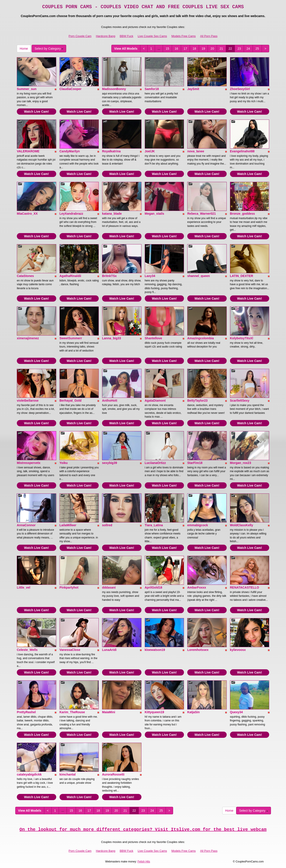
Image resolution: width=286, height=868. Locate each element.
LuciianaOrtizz (155, 463)
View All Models (126, 49)
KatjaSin (193, 712)
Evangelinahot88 (242, 151)
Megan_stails (155, 214)
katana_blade (112, 214)
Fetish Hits (144, 862)
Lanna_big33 (112, 338)
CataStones (25, 276)
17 (186, 49)
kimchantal (68, 774)
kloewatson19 (155, 650)
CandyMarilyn (70, 151)
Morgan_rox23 (241, 463)
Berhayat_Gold (71, 401)
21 (221, 49)
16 (176, 49)
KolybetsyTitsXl (242, 338)
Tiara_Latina (154, 525)
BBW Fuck (127, 36)
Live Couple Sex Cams (152, 36)
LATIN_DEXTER (242, 276)
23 (239, 49)
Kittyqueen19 (155, 712)
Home (24, 49)
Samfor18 (152, 89)
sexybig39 (110, 463)
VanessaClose (70, 650)
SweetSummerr (71, 338)
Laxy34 (150, 276)
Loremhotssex (198, 650)
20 (212, 49)
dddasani (109, 587)
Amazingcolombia (201, 338)
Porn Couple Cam (80, 36)
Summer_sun (27, 89)
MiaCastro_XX (27, 214)
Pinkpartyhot (69, 587)
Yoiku (64, 463)
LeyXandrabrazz (71, 214)
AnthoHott (110, 401)
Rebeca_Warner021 (202, 214)
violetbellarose (28, 401)
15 (167, 49)
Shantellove (154, 338)
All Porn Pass (209, 36)
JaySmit (193, 89)
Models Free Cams (184, 36)
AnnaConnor (26, 525)
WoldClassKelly (242, 525)
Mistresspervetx (29, 463)
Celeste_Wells (27, 650)
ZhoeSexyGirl (240, 89)
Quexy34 (236, 712)
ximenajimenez (28, 338)
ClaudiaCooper (71, 89)
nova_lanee (196, 151)
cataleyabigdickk (29, 774)
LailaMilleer (68, 525)
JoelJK (150, 151)
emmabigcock (198, 525)
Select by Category (49, 49)
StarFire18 (195, 463)
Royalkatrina (111, 151)
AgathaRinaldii (70, 276)
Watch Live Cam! (37, 112)
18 (194, 49)
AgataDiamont (155, 401)
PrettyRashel (26, 712)
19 (203, 49)
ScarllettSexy (240, 401)
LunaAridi (109, 650)
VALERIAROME (28, 151)
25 (257, 49)
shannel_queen (199, 276)
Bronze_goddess (243, 214)
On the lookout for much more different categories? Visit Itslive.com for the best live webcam (143, 830)
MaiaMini (109, 712)
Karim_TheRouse (72, 712)
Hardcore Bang (105, 36)
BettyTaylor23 (197, 401)
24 (248, 49)
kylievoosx (238, 650)
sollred (107, 525)
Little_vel (24, 587)
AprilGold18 (154, 587)
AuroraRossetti (113, 774)
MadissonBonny (114, 89)
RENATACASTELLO (245, 587)
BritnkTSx (109, 276)
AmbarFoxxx (197, 587)
